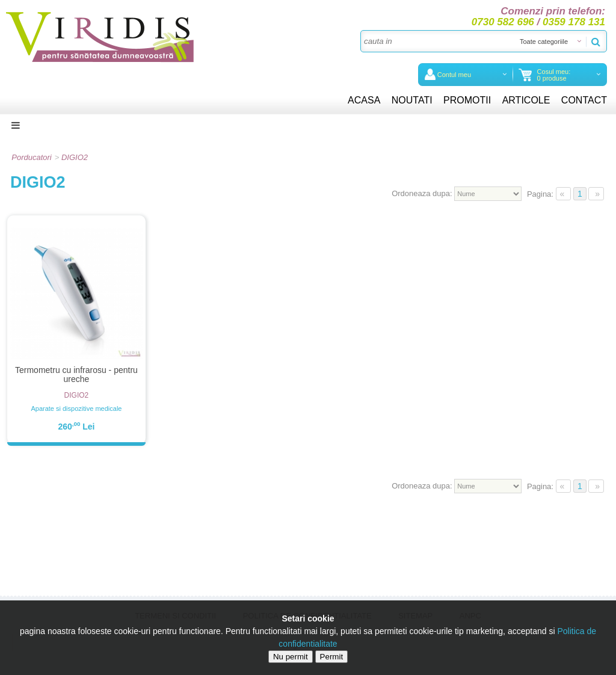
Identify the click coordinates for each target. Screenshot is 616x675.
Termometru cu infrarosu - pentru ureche (76, 374)
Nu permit (291, 657)
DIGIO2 (75, 157)
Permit (332, 657)
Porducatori (31, 157)
